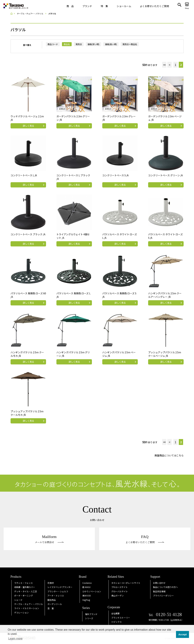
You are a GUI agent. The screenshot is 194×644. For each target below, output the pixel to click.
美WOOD (87, 595)
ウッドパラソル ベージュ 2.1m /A (27, 118)
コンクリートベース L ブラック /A (73, 177)
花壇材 (51, 583)
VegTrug (86, 600)
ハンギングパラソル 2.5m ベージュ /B (119, 354)
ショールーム (124, 6)
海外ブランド (91, 614)
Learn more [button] (15, 639)
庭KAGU (86, 587)
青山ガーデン (118, 595)
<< (164, 65)
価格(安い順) (93, 44)
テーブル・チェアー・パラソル (29, 604)
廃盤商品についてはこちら (169, 455)
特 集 (104, 6)
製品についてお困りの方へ (165, 587)
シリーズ (89, 618)
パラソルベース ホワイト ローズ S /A (165, 236)
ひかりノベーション (92, 591)
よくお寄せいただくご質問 (154, 6)
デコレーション (21, 613)
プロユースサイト (119, 587)
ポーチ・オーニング (24, 595)
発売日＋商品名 (130, 44)
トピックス (116, 622)
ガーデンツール (55, 604)
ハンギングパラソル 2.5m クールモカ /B (27, 354)
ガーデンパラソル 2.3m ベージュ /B (165, 118)
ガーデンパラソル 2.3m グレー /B (119, 118)
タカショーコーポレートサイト (126, 583)
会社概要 (115, 613)
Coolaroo (87, 583)
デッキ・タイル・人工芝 (26, 591)
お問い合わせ (159, 583)
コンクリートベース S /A (115, 175)
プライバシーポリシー (163, 595)
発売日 (79, 44)
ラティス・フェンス (23, 583)
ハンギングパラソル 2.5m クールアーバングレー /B (165, 295)
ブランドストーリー (121, 618)
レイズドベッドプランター (60, 587)
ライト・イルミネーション (27, 608)
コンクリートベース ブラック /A (28, 234)
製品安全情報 (159, 591)
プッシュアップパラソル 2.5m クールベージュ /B (165, 354)
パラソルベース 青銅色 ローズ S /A (119, 295)
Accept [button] (183, 634)
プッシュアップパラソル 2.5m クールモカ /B (27, 413)
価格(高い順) (111, 44)
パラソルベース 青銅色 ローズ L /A (73, 295)
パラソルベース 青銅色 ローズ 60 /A (28, 295)
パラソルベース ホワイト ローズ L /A (120, 236)
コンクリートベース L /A (24, 175)
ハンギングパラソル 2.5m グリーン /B (73, 354)
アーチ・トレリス (56, 595)
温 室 (51, 608)
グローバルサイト (120, 591)
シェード (18, 600)
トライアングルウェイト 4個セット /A (73, 236)
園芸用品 (52, 600)
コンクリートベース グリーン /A (165, 175)
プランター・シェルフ (58, 591)
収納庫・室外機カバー (25, 587)
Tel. (165, 615)
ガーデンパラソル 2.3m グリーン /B (73, 118)
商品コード (53, 44)
